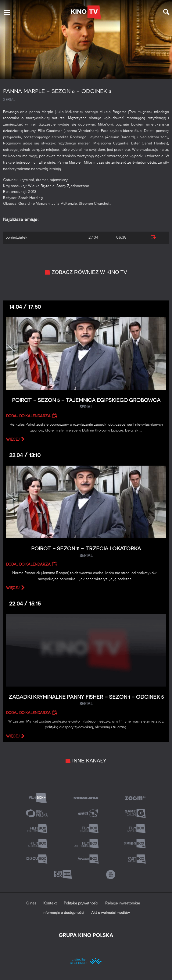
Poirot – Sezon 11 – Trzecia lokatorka (86, 552)
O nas (31, 903)
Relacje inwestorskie (123, 903)
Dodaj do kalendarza (28, 416)
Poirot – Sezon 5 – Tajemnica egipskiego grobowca (86, 404)
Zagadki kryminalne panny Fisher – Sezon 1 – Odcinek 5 (86, 700)
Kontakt (50, 903)
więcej (13, 439)
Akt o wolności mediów (110, 913)
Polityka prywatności (81, 903)
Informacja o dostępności (63, 913)
